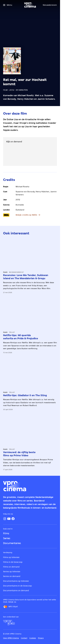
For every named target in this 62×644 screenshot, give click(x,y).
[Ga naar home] (30, 5)
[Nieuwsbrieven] (50, 5)
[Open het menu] (8, 5)
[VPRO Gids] (9, 623)
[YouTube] (9, 519)
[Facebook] (13, 519)
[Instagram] (5, 519)
